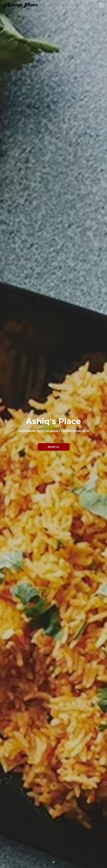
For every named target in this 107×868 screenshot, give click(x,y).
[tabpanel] (53, 434)
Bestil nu (53, 447)
